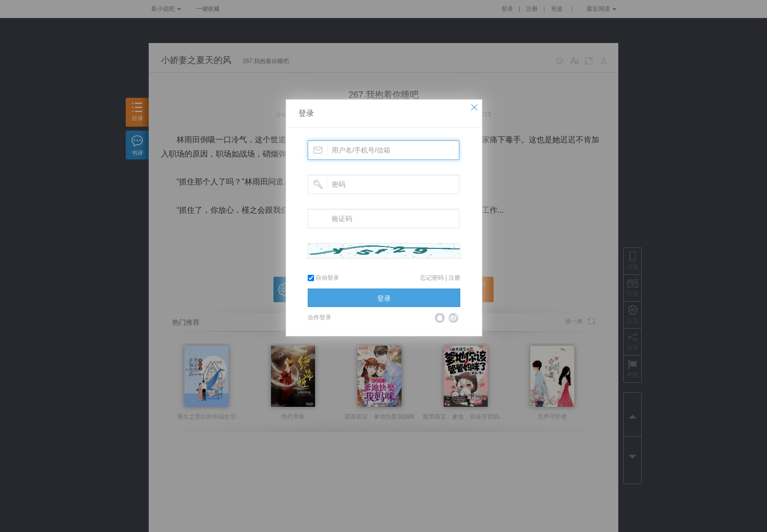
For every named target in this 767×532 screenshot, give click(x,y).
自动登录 (323, 278)
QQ (440, 318)
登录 (306, 113)
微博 (453, 318)
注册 (454, 278)
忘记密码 (432, 278)
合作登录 (319, 317)
